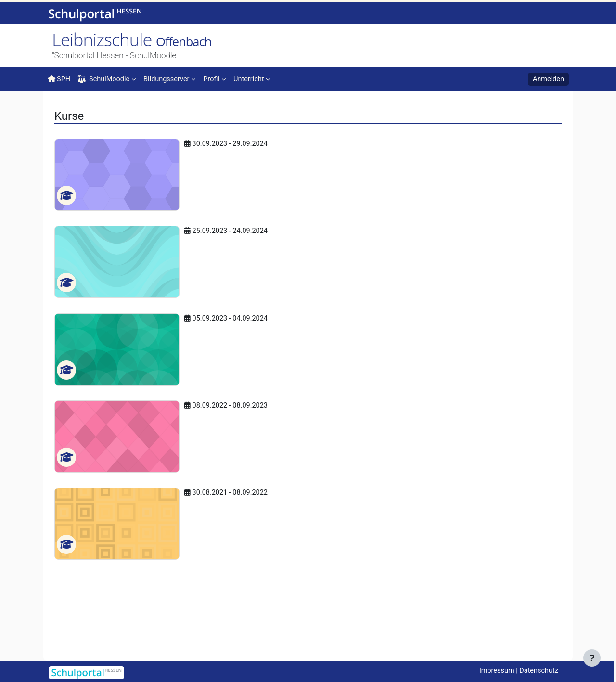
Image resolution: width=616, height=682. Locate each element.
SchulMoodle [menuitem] (105, 79)
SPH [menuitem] (59, 79)
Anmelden (548, 79)
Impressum (494, 671)
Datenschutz (538, 671)
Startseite (63, 112)
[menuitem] (173, 78)
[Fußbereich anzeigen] (592, 658)
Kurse (86, 109)
